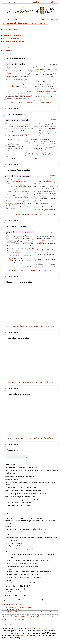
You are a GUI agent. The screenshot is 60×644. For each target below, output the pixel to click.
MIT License (9, 633)
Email (4, 624)
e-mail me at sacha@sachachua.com (20, 607)
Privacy (29, 616)
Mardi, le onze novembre (12, 33)
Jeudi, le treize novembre (12, 39)
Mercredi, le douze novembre (13, 36)
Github (18, 624)
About (10, 616)
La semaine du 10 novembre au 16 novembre (25, 23)
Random (36, 2)
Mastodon (10, 624)
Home (4, 616)
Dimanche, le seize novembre (13, 48)
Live (44, 2)
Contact (17, 2)
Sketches (21, 620)
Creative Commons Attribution (28, 635)
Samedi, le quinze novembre (13, 45)
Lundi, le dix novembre (11, 30)
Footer (52, 2)
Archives (22, 616)
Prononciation (8, 51)
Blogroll (5, 620)
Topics (8, 2)
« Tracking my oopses (9, 19)
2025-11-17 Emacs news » (49, 19)
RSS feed (52, 616)
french (14, 26)
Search (26, 2)
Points (5, 54)
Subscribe (43, 616)
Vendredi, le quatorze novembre (14, 42)
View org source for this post (12, 605)
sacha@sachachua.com (35, 628)
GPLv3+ (25, 631)
